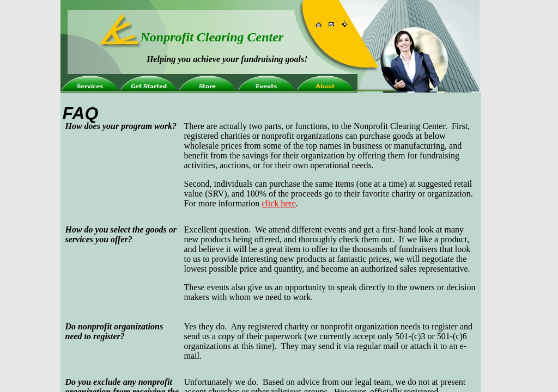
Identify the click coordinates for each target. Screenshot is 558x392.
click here (279, 203)
